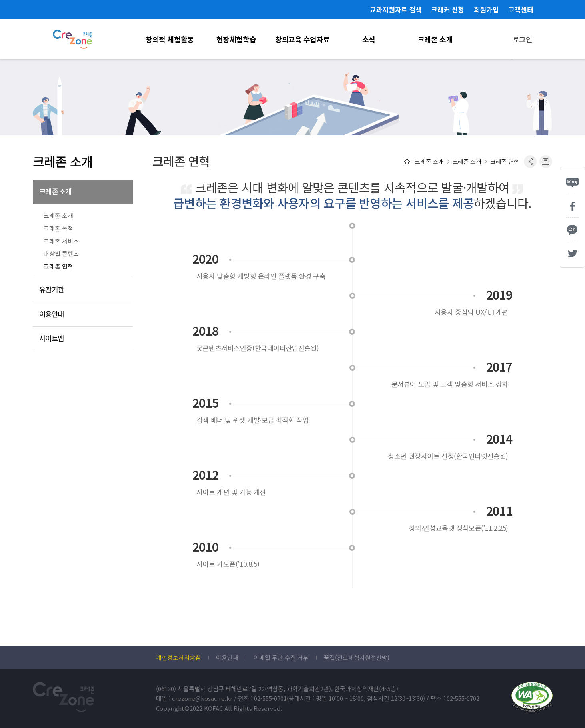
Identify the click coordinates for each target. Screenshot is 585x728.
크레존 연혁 (58, 266)
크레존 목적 (58, 228)
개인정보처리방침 (178, 658)
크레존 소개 (435, 39)
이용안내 (52, 314)
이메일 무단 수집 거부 (281, 658)
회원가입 (486, 10)
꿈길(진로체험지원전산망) (357, 658)
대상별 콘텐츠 (61, 254)
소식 (369, 39)
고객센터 (521, 10)
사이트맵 (52, 338)
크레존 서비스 (61, 241)
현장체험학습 (236, 39)
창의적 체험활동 (170, 39)
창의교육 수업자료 (302, 39)
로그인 (523, 39)
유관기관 (52, 289)
